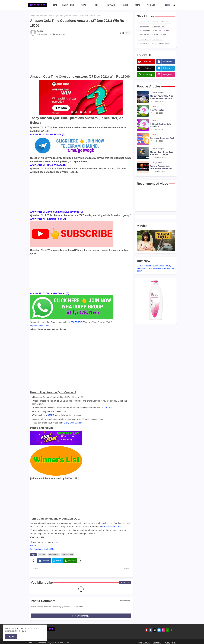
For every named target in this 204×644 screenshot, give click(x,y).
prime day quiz (145, 35)
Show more (125, 583)
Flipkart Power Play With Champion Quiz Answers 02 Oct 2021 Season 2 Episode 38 (162, 97)
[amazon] (172, 630)
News (84, 5)
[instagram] (163, 630)
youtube (148, 62)
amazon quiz (54, 555)
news (167, 30)
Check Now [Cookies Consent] (20, 631)
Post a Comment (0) (81, 616)
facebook (167, 62)
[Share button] (80, 561)
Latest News (68, 5)
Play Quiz (110, 5)
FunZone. (108, 408)
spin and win (158, 39)
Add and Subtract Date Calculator (161, 125)
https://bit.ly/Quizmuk (40, 326)
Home (54, 5)
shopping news (145, 39)
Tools (96, 5)
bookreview (166, 22)
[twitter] (155, 630)
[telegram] (159, 630)
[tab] (54, 5)
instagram (167, 75)
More (137, 5)
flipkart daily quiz (159, 26)
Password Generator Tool (162, 138)
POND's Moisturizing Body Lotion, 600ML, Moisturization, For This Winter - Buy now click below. (156, 268)
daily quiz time (42, 16)
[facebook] (151, 630)
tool (153, 43)
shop (164, 35)
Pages (125, 5)
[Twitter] (57, 561)
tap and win (144, 43)
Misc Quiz (158, 30)
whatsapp (148, 75)
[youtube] (147, 630)
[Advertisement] (81, 56)
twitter (148, 68)
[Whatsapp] (70, 561)
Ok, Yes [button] (11, 636)
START (51, 415)
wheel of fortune (164, 43)
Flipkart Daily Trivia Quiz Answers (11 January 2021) (161, 153)
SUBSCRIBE (78, 322)
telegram (167, 68)
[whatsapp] (167, 630)
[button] (167, 5)
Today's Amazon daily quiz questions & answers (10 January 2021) (162, 167)
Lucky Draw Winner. (73, 423)
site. (56, 542)
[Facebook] (44, 561)
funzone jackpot (145, 30)
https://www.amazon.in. (112, 527)
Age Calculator (157, 110)
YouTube (151, 5)
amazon (42, 555)
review (156, 35)
